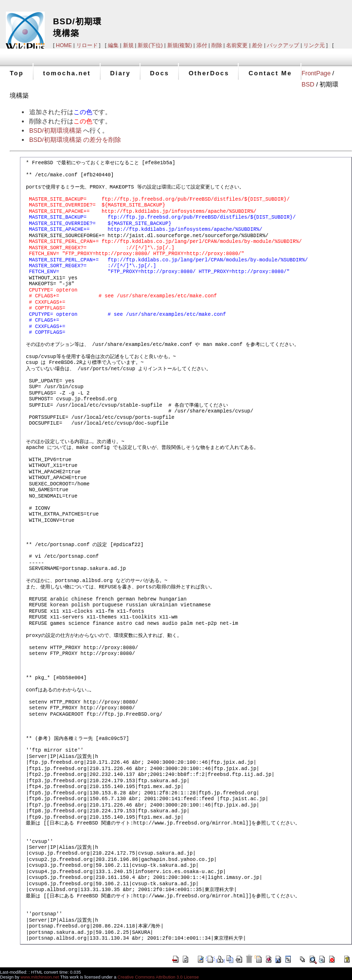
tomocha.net (67, 73)
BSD (308, 84)
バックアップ (283, 45)
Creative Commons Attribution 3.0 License (158, 977)
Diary (121, 73)
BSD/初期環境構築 (55, 130)
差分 (257, 45)
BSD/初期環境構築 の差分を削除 (75, 140)
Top (17, 73)
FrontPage (316, 73)
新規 (128, 45)
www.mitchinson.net (40, 977)
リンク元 (314, 45)
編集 (113, 45)
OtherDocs (209, 73)
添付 (202, 45)
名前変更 (237, 45)
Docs (160, 73)
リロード (87, 45)
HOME (64, 45)
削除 (217, 45)
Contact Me (270, 73)
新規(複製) (180, 45)
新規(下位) (150, 45)
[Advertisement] (225, 20)
